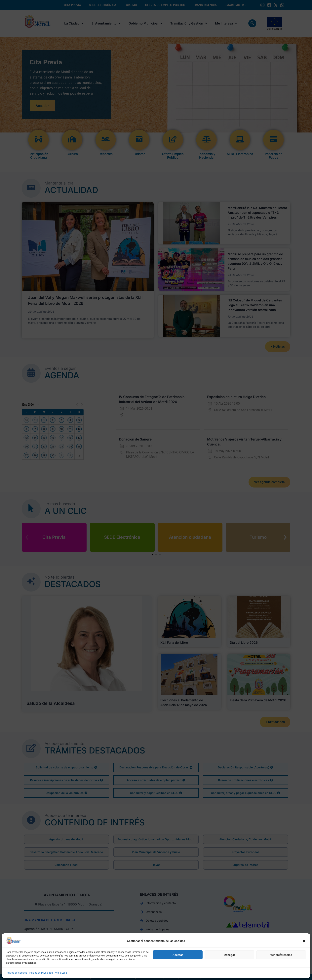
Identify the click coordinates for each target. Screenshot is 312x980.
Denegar (229, 955)
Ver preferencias (281, 955)
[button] (304, 941)
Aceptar (178, 955)
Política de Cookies (17, 973)
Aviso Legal (61, 973)
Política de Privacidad (41, 973)
